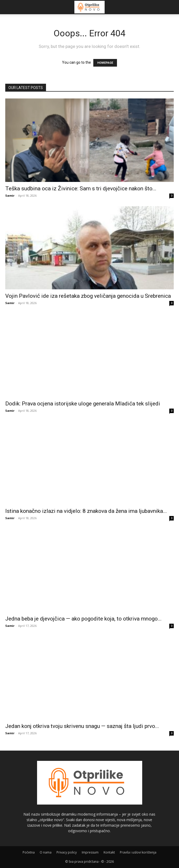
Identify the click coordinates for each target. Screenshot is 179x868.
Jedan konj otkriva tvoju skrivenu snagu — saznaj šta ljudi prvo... (82, 726)
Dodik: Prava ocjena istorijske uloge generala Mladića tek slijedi (83, 404)
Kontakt (109, 852)
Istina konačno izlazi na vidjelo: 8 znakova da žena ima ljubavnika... (86, 511)
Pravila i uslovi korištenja (138, 852)
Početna (29, 852)
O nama (46, 852)
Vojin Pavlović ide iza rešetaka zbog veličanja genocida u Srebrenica (88, 296)
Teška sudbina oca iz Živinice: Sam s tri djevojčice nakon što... (81, 189)
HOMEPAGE (105, 63)
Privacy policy (67, 852)
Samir (10, 195)
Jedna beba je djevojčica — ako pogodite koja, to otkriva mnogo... (83, 619)
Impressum (90, 852)
